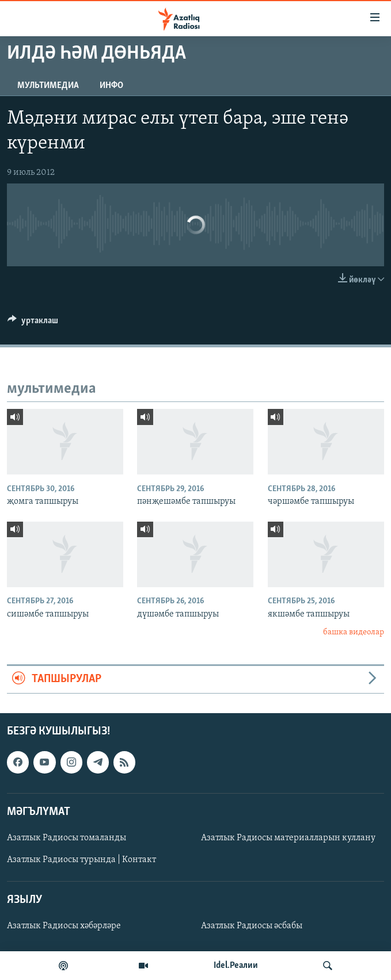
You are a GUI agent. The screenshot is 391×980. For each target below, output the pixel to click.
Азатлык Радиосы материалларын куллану (288, 838)
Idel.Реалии (236, 966)
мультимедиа (48, 86)
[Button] (33, 323)
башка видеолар (354, 632)
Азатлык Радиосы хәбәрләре (64, 926)
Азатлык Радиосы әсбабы (252, 926)
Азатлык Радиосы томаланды (67, 838)
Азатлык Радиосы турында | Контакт (81, 860)
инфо (111, 86)
